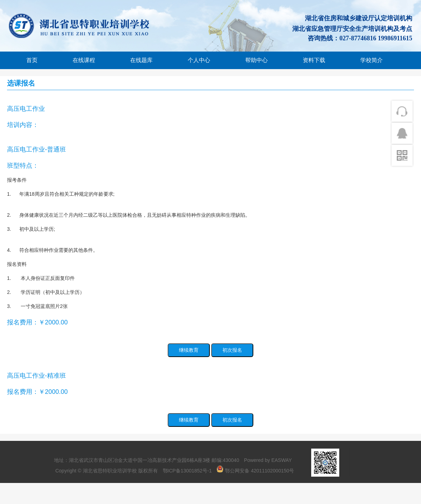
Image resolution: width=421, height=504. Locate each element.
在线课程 (84, 60)
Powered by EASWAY (268, 460)
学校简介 (372, 60)
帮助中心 (256, 60)
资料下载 (314, 60)
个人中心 (199, 60)
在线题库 (141, 60)
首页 (32, 60)
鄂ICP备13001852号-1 (187, 471)
